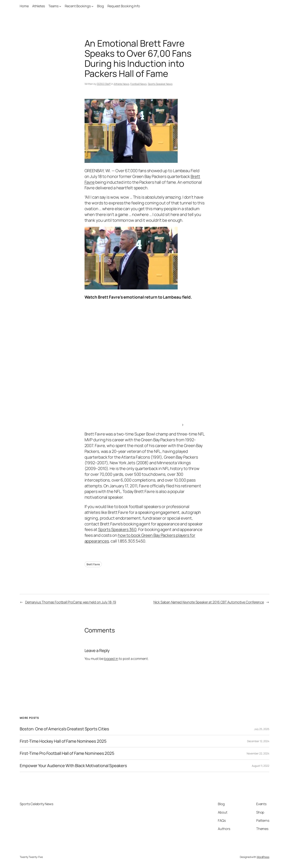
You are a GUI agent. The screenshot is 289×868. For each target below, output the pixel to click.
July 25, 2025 (262, 729)
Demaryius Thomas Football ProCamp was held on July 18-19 (71, 602)
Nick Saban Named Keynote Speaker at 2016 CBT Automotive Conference (209, 602)
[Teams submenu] (60, 6)
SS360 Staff (104, 84)
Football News (138, 84)
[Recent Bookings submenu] (92, 6)
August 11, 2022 (261, 766)
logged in (111, 659)
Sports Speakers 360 (117, 529)
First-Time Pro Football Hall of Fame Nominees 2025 (67, 753)
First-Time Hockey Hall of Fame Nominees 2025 (63, 741)
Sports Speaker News (160, 84)
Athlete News (122, 84)
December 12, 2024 (258, 741)
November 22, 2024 (258, 753)
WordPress (263, 857)
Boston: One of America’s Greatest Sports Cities (64, 729)
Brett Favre (93, 564)
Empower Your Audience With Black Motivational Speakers (73, 766)
